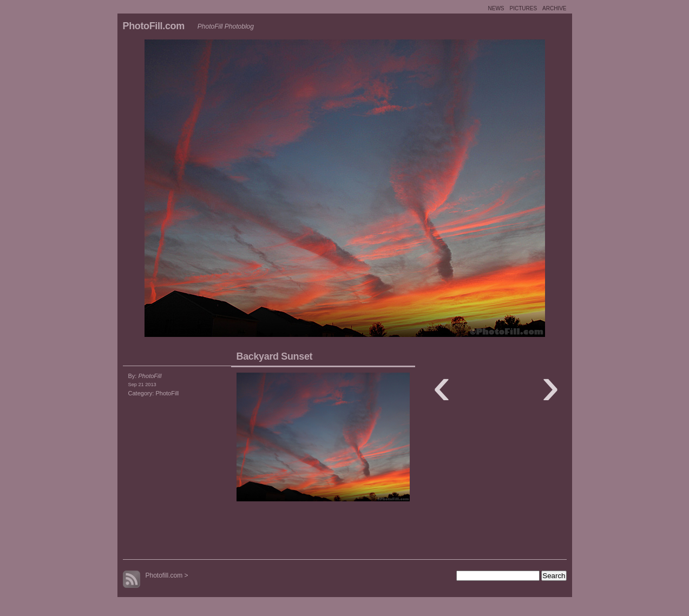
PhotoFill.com (154, 26)
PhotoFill (167, 393)
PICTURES (523, 8)
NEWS (496, 8)
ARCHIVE (554, 8)
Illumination (458, 191)
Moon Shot (231, 191)
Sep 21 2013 (142, 385)
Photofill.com (164, 575)
